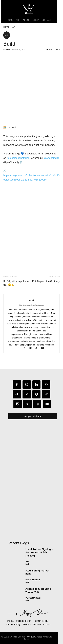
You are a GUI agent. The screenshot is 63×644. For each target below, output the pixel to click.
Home (6, 27)
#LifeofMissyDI (33, 598)
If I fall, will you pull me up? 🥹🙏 (16, 283)
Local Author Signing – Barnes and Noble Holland (39, 552)
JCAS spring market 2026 (38, 572)
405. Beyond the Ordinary (46, 281)
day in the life (33, 580)
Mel (8, 50)
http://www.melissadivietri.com (32, 305)
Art (14, 27)
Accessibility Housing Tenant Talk (38, 591)
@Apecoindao (51, 158)
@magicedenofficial (18, 158)
